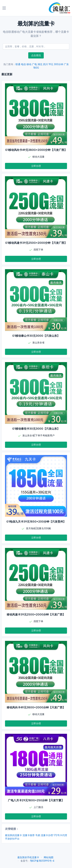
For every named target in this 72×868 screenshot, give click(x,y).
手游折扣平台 (12, 839)
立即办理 (36, 166)
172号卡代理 (60, 835)
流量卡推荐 (29, 835)
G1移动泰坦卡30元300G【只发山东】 (36, 429)
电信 (23, 64)
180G (36, 68)
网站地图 (49, 857)
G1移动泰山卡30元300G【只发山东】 (36, 336)
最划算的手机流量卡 (28, 857)
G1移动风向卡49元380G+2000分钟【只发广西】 (36, 150)
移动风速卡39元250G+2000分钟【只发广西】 (36, 614)
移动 (29, 64)
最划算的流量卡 (13, 835)
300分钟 (59, 64)
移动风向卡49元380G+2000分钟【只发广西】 (36, 707)
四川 (45, 64)
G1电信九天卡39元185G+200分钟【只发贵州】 (36, 522)
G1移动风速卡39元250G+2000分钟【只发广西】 (36, 243)
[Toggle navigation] (4, 8)
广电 (34, 64)
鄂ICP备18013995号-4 (42, 861)
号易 (38, 835)
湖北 (40, 64)
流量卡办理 (47, 835)
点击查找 (36, 55)
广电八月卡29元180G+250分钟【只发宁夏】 (36, 800)
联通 (18, 64)
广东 (66, 64)
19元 (51, 64)
